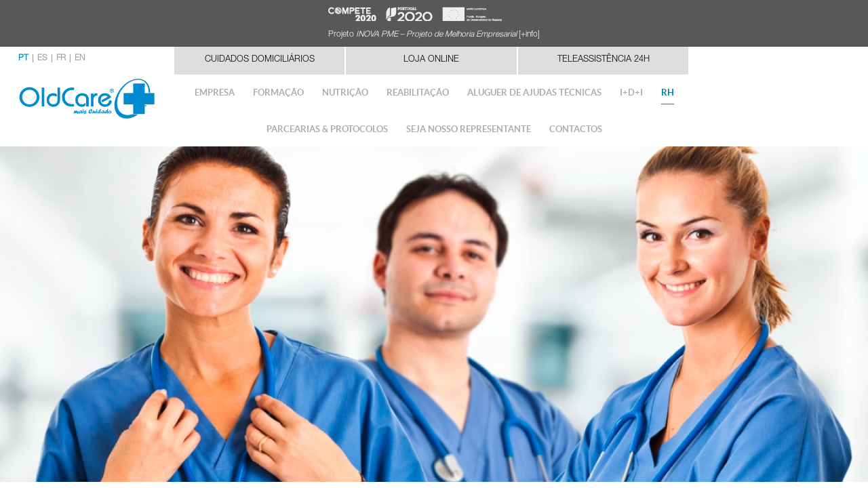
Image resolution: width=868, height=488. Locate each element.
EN (80, 58)
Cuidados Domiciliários (260, 60)
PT (23, 58)
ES (42, 58)
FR (61, 58)
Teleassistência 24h (604, 60)
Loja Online (431, 60)
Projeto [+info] (434, 35)
